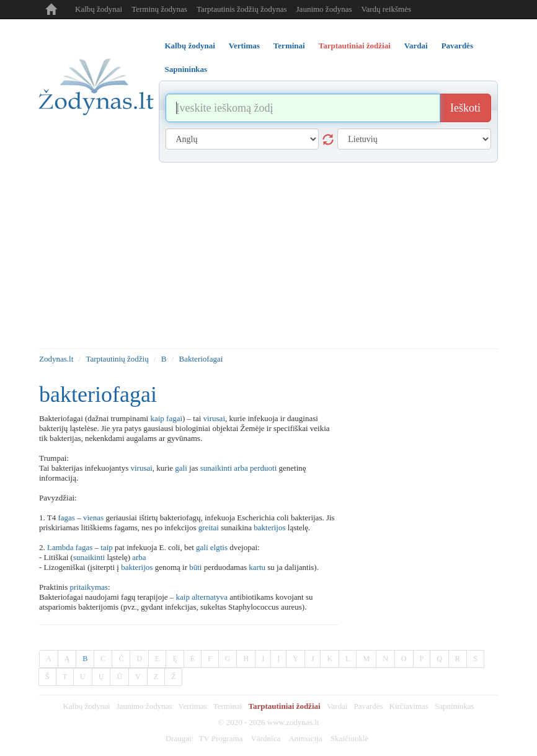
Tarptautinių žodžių (117, 359)
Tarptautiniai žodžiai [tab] (355, 46)
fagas (66, 518)
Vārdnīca (266, 738)
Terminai (228, 706)
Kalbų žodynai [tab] (190, 46)
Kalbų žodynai (99, 9)
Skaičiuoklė (349, 738)
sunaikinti (216, 468)
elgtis (219, 547)
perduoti (263, 468)
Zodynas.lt (56, 359)
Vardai (337, 706)
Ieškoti (465, 108)
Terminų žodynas (159, 9)
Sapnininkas (455, 706)
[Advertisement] (268, 256)
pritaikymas (88, 587)
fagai (174, 418)
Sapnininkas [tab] (186, 69)
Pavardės (369, 706)
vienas (93, 518)
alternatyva (210, 597)
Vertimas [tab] (244, 46)
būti (195, 567)
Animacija (305, 738)
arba (241, 468)
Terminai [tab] (289, 46)
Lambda (60, 547)
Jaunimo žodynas (324, 9)
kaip (157, 418)
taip (107, 547)
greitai (209, 527)
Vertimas (192, 706)
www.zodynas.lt (293, 722)
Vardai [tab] (416, 46)
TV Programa (220, 738)
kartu (257, 567)
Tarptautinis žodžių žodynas (242, 9)
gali (181, 468)
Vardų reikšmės (386, 9)
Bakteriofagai (201, 359)
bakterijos (269, 527)
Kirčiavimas (409, 706)
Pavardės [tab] (457, 46)
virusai (214, 418)
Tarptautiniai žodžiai (284, 706)
